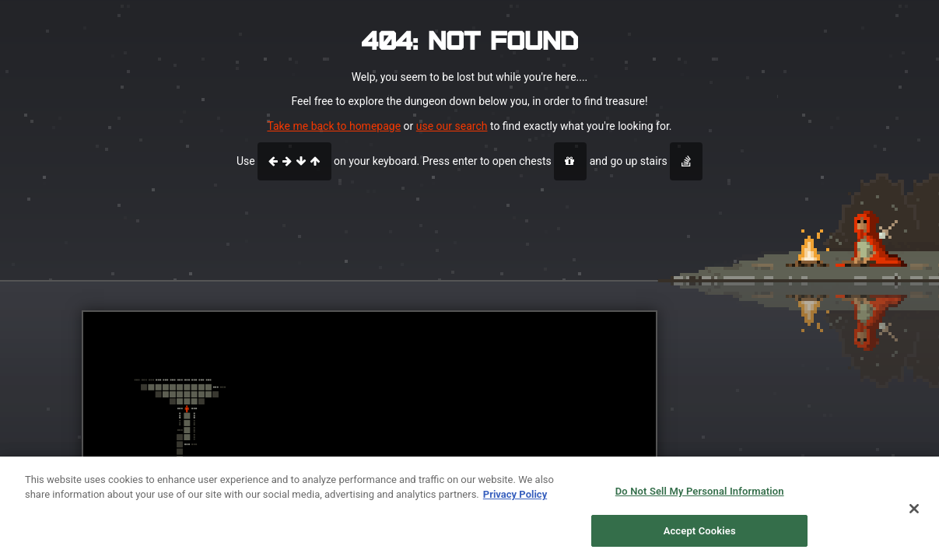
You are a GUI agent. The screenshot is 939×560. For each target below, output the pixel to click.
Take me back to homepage (334, 126)
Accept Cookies (700, 538)
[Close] (914, 516)
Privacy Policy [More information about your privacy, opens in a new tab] (515, 502)
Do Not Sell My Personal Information (700, 499)
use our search (452, 126)
